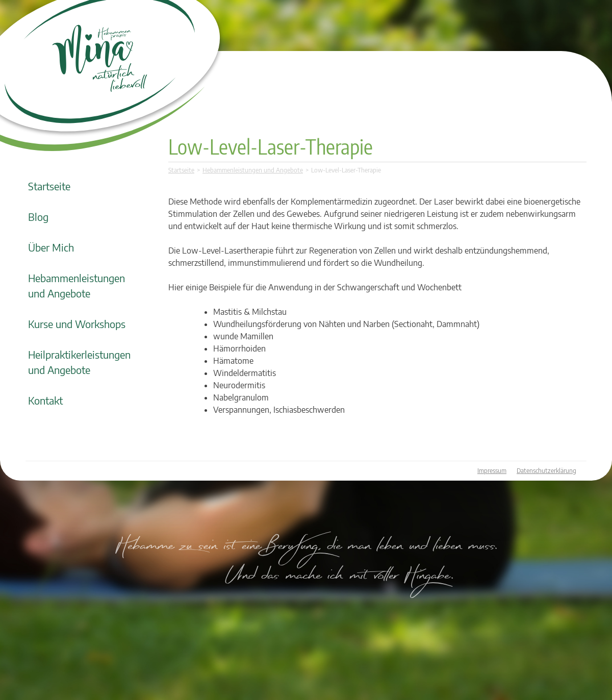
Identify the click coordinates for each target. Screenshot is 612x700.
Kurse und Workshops (77, 324)
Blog (38, 217)
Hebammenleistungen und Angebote (76, 285)
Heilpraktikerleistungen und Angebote (79, 362)
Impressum (492, 471)
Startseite (49, 186)
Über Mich (51, 247)
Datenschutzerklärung (546, 471)
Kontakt (45, 400)
